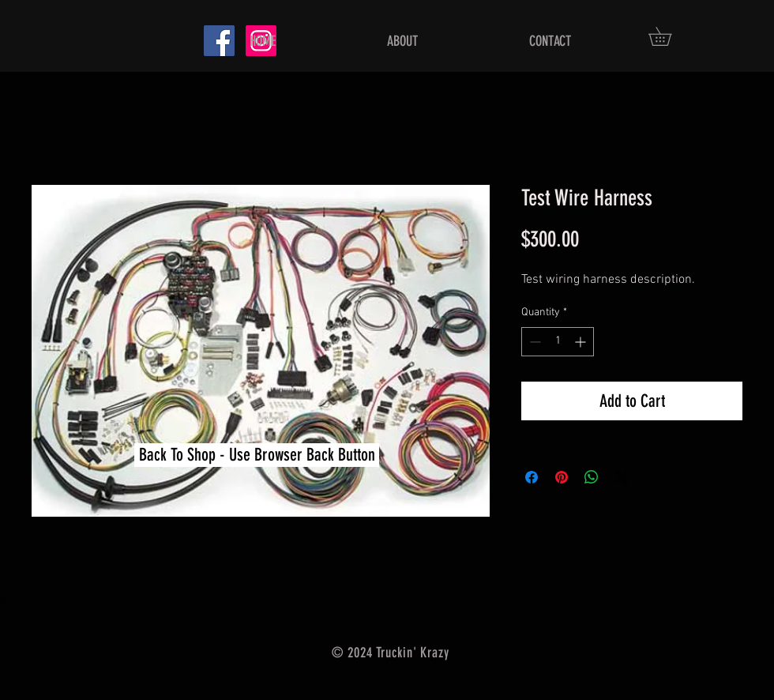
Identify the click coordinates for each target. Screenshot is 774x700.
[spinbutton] (558, 342)
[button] (669, 36)
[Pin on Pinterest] (562, 477)
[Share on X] (622, 477)
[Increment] (582, 342)
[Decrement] (534, 342)
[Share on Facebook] (532, 477)
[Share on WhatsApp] (592, 477)
